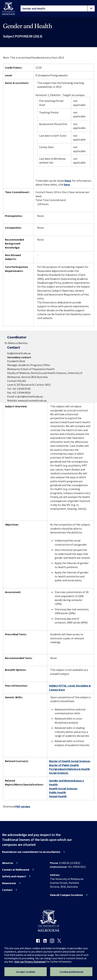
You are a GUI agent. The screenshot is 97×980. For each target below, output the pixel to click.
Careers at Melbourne (16, 870)
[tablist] (58, 8)
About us (8, 863)
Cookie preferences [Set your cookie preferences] (71, 972)
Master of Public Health (64, 765)
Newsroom (9, 883)
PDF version (23, 806)
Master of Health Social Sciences (70, 761)
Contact (7, 890)
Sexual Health (58, 796)
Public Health (57, 792)
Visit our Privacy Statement (30, 962)
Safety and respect (14, 876)
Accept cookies (26, 972)
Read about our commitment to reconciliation (31, 852)
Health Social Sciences (63, 788)
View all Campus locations (66, 895)
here (68, 181)
